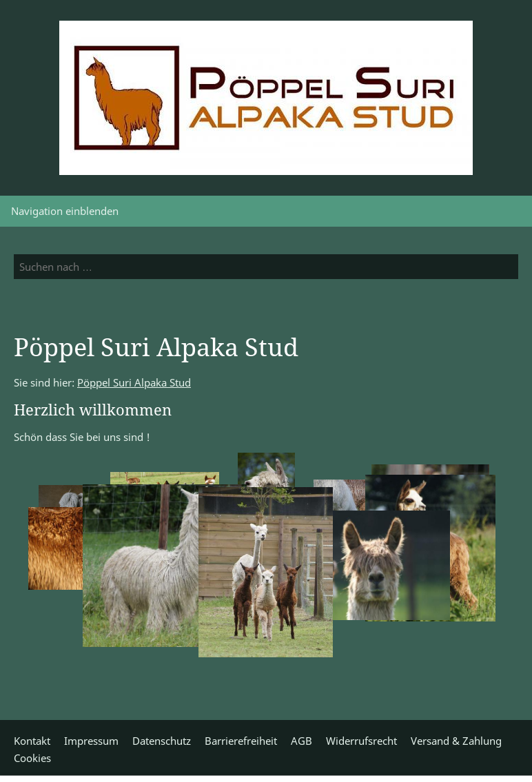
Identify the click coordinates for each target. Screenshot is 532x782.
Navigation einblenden (65, 211)
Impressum (91, 741)
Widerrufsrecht (361, 741)
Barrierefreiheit (241, 741)
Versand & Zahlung (456, 741)
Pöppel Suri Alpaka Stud (134, 382)
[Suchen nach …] (266, 267)
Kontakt (32, 741)
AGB (301, 741)
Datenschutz (162, 741)
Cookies (32, 758)
